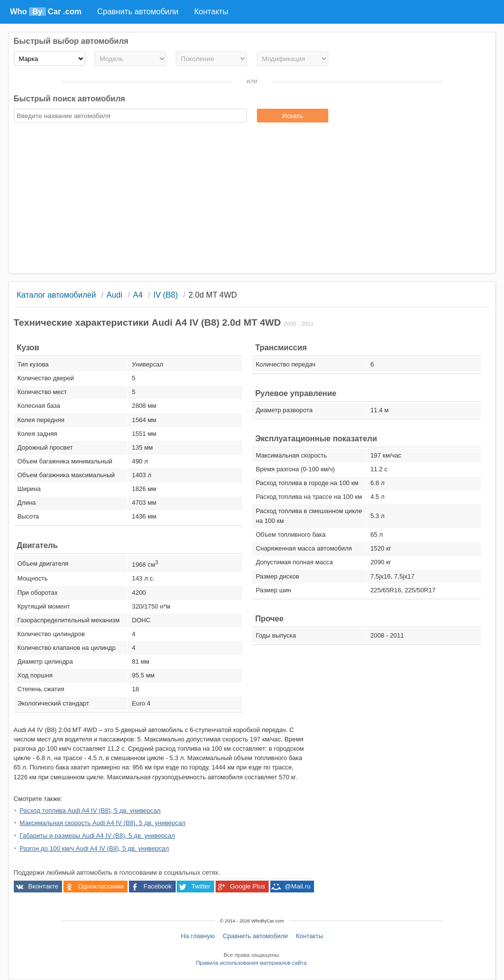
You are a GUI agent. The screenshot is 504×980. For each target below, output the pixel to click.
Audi (115, 295)
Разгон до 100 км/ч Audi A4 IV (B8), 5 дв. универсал (94, 848)
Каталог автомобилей (56, 295)
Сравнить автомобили (255, 936)
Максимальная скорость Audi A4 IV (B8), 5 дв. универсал (103, 823)
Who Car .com (46, 12)
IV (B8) (166, 295)
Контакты (309, 936)
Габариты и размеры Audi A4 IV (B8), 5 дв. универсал (97, 836)
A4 (138, 295)
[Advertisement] (252, 199)
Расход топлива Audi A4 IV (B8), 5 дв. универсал (90, 811)
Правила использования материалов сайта (251, 963)
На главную (198, 936)
